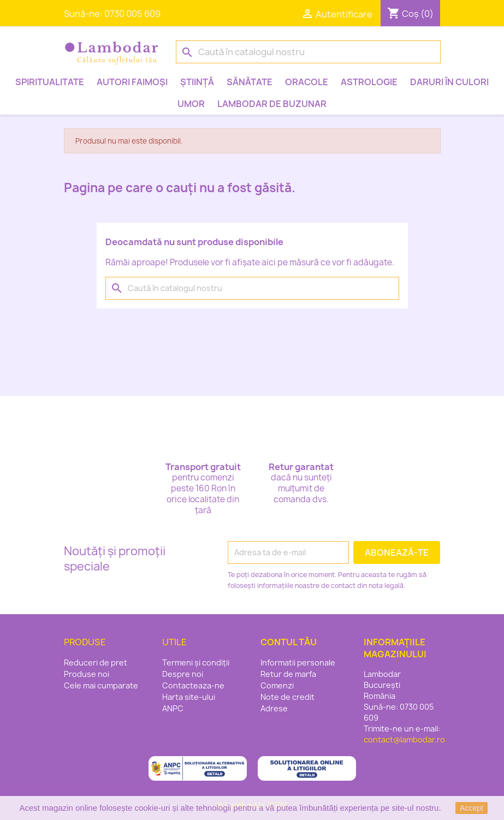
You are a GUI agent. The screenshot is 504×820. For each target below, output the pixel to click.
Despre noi (183, 674)
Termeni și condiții (196, 662)
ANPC (173, 708)
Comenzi (277, 685)
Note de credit (287, 697)
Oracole (307, 82)
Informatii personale (298, 662)
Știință (197, 82)
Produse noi (87, 674)
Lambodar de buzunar (272, 104)
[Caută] (308, 52)
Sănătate (250, 82)
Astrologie (369, 82)
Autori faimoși (132, 82)
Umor (191, 104)
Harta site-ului (189, 697)
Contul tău (289, 642)
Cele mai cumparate (101, 685)
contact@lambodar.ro (404, 739)
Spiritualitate (50, 82)
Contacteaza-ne (193, 685)
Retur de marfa (288, 674)
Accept (472, 808)
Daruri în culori (449, 82)
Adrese (274, 708)
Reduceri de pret (96, 662)
